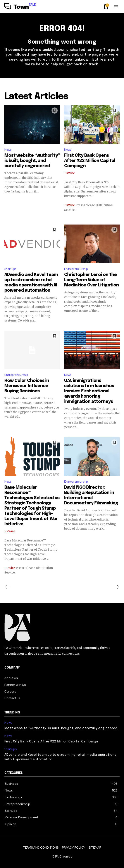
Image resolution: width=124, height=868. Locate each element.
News (8, 150)
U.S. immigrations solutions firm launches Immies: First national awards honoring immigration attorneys (89, 391)
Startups (10, 269)
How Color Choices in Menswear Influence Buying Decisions (27, 386)
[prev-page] (8, 587)
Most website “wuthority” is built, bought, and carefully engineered (32, 161)
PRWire (70, 173)
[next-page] (116, 587)
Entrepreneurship (76, 269)
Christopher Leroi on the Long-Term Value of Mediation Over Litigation (91, 280)
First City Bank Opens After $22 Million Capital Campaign (90, 161)
